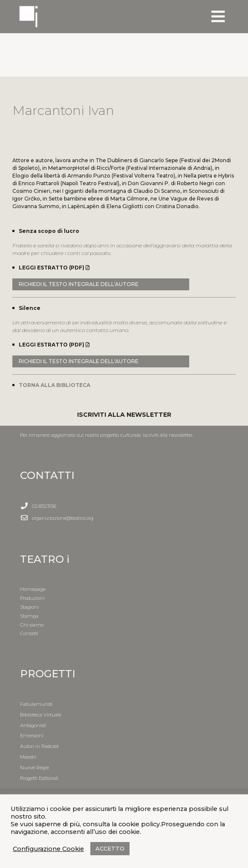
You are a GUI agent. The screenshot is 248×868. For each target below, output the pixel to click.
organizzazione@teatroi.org (63, 518)
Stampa (29, 616)
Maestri (28, 757)
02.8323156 (44, 506)
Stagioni (29, 607)
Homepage (33, 589)
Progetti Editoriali (39, 778)
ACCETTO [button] (110, 848)
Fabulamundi (36, 704)
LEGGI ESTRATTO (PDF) (54, 268)
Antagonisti (33, 725)
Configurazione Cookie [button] (48, 849)
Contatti (29, 633)
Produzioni (32, 598)
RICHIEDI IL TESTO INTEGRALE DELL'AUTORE (79, 284)
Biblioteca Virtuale (41, 715)
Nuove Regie (35, 768)
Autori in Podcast (39, 746)
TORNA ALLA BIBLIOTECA (55, 385)
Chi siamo (32, 625)
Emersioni (32, 736)
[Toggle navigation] (218, 17)
